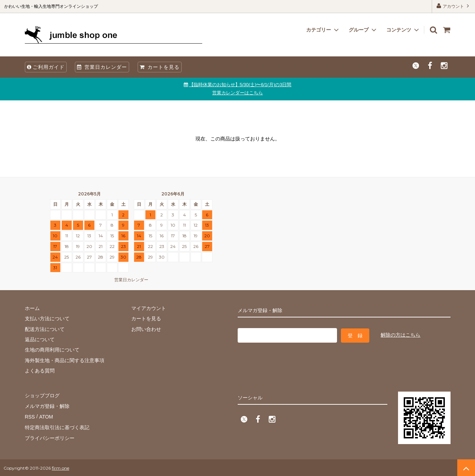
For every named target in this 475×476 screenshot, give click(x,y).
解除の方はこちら (401, 335)
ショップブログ (42, 395)
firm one (60, 467)
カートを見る (160, 67)
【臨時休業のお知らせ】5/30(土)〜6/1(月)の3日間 (240, 85)
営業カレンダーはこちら (237, 93)
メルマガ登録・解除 (47, 405)
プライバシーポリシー (50, 437)
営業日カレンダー (102, 67)
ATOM (46, 416)
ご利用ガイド (46, 67)
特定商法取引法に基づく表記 (57, 426)
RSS (30, 416)
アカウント (454, 6)
